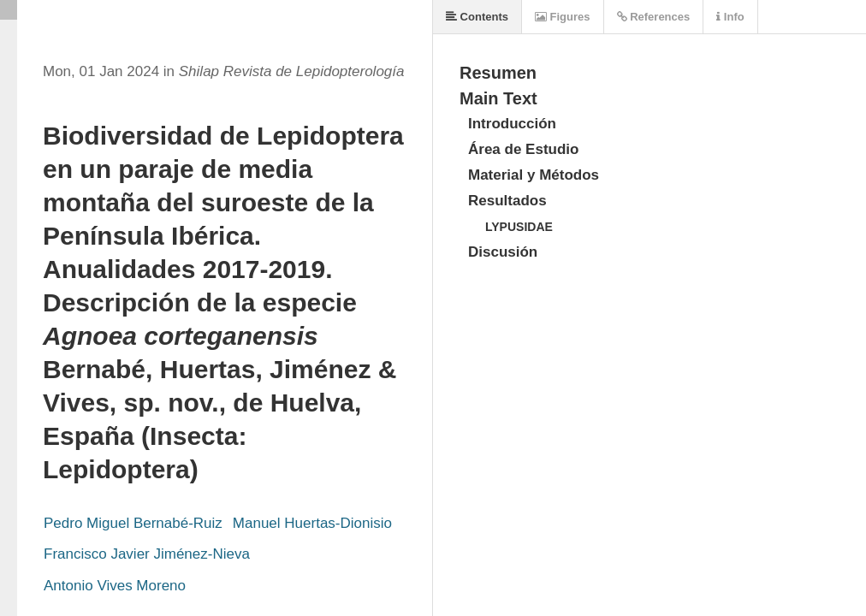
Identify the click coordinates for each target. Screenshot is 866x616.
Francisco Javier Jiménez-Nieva (147, 554)
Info (730, 17)
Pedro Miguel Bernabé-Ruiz (133, 523)
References (654, 17)
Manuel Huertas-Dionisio (312, 523)
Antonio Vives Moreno (115, 586)
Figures (563, 17)
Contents (477, 17)
